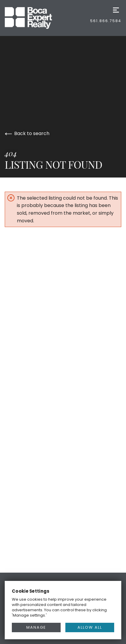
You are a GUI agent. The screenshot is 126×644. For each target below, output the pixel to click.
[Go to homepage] (34, 18)
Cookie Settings (31, 591)
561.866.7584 (106, 21)
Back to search (27, 133)
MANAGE (36, 627)
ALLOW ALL (90, 627)
